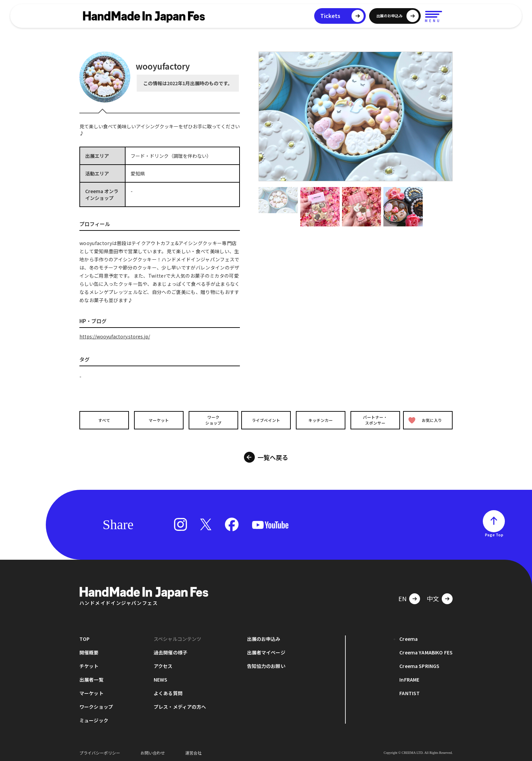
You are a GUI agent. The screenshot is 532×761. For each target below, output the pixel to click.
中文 (433, 596)
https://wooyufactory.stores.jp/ (115, 336)
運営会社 (193, 751)
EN (402, 596)
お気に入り (426, 420)
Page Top (494, 533)
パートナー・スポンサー (375, 420)
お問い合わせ (153, 751)
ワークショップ (212, 420)
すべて (103, 420)
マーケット (158, 420)
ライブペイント (266, 420)
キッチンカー (320, 420)
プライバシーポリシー (100, 751)
